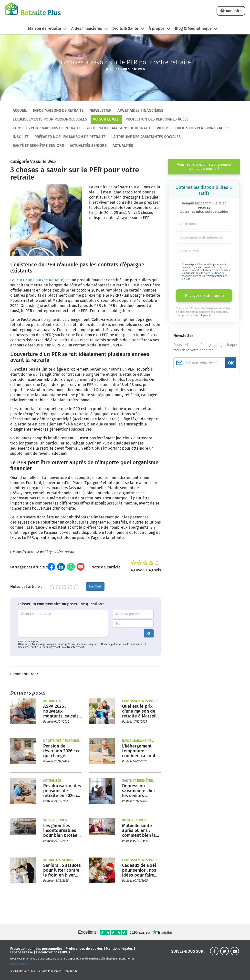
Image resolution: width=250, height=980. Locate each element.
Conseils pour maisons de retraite (47, 128)
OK (231, 363)
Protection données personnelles (36, 949)
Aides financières (86, 28)
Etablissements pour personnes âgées (50, 119)
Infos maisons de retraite (58, 110)
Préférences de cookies (84, 949)
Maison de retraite (44, 28)
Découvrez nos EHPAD (53, 952)
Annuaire (234, 11)
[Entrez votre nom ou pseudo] (133, 614)
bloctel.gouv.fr (202, 315)
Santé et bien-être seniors (38, 146)
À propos (157, 28)
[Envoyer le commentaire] (149, 633)
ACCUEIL (20, 110)
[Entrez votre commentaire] (63, 624)
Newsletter (100, 110)
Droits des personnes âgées (202, 128)
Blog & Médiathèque (193, 28)
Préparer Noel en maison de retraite (70, 137)
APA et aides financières (140, 110)
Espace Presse (22, 952)
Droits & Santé (125, 28)
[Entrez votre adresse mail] (133, 624)
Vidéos (163, 128)
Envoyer (95, 586)
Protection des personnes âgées (157, 119)
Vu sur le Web (134, 69)
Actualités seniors (88, 146)
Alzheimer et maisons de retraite (119, 128)
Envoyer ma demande (204, 296)
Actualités (123, 146)
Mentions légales (119, 949)
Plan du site (71, 971)
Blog (116, 69)
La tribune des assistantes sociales (146, 137)
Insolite (21, 137)
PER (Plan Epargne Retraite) (40, 280)
